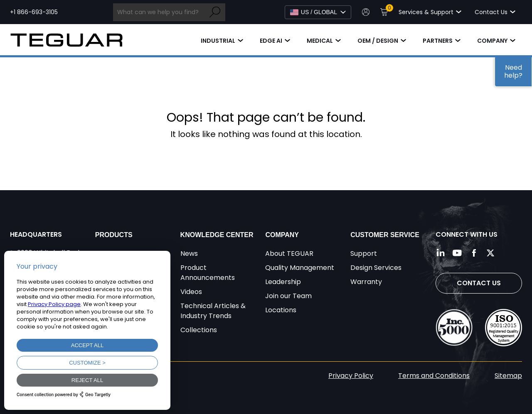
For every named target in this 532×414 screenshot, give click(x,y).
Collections (199, 330)
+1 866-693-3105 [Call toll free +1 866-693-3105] (34, 12)
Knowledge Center (217, 235)
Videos (191, 292)
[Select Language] (318, 12)
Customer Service (385, 235)
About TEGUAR (289, 254)
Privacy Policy (351, 376)
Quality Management (300, 268)
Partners (438, 41)
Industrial (218, 41)
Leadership (283, 282)
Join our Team (288, 296)
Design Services (376, 268)
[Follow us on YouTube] (457, 253)
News (189, 254)
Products (114, 235)
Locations (281, 310)
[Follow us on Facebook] (474, 253)
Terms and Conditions (434, 376)
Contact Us (479, 283)
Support (364, 254)
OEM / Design (378, 41)
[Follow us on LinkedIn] (441, 253)
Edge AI (271, 41)
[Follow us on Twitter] (490, 253)
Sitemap (508, 376)
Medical (320, 41)
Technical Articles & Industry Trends (213, 311)
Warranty (366, 282)
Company (492, 41)
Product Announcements (208, 273)
